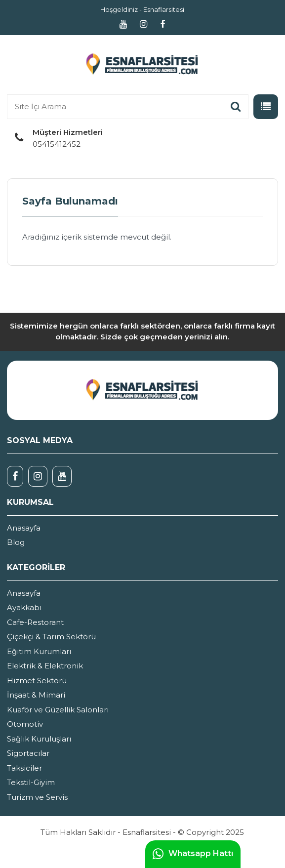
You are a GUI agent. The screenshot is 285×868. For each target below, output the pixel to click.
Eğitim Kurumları (39, 651)
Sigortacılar (28, 753)
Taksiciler (24, 768)
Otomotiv (25, 724)
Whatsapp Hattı (193, 854)
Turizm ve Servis (37, 797)
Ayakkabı (24, 607)
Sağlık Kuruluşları (39, 739)
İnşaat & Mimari (36, 695)
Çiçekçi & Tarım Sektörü (51, 637)
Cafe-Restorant (35, 622)
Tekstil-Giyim (31, 782)
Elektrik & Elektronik (45, 666)
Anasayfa (24, 528)
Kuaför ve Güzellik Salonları (58, 710)
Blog (16, 542)
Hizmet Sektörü (37, 681)
